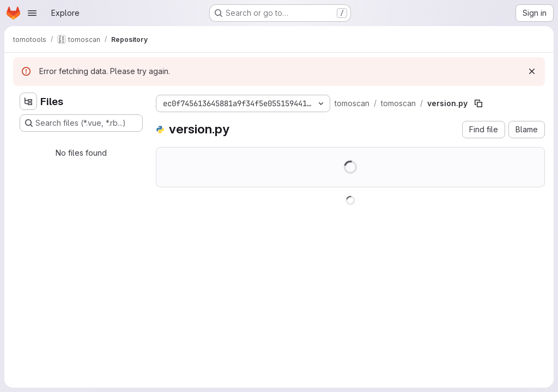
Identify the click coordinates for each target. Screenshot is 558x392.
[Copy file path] (478, 103)
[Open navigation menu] (32, 13)
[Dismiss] (532, 71)
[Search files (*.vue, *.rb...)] (81, 123)
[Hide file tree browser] (28, 101)
